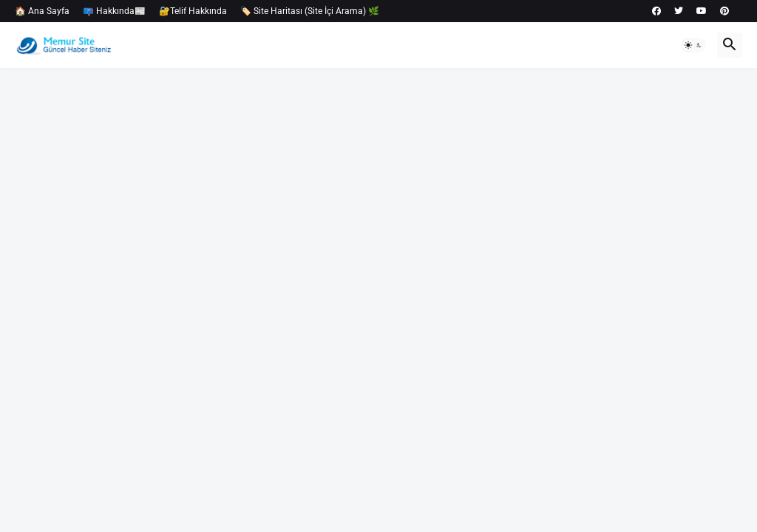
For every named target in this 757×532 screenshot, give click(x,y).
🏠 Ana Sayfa (42, 11)
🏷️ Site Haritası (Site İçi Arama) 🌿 (310, 11)
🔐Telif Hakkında (193, 11)
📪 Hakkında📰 (114, 11)
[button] (693, 45)
